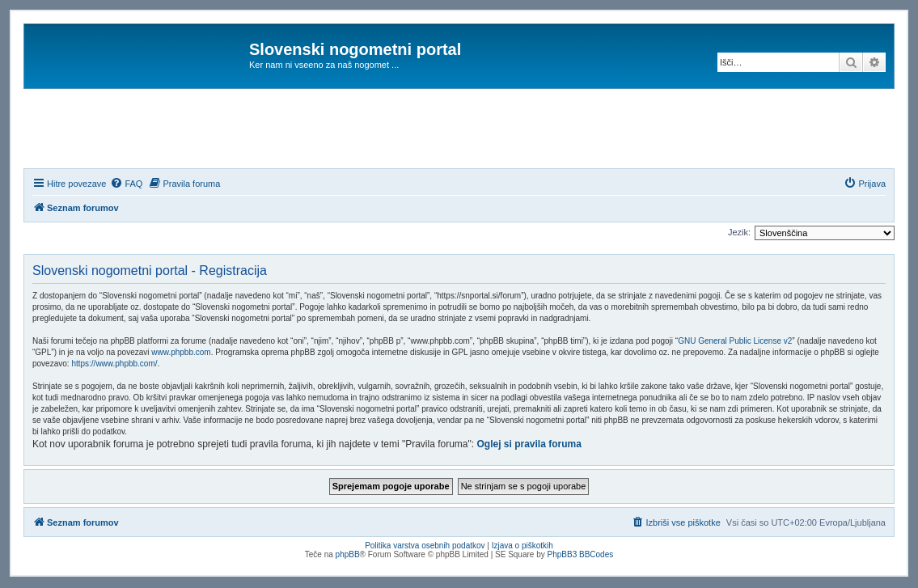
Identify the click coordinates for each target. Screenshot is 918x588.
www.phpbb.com (181, 352)
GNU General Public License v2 (735, 341)
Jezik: (739, 232)
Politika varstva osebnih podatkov (425, 546)
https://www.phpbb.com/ (114, 364)
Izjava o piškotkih (522, 546)
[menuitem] (126, 184)
